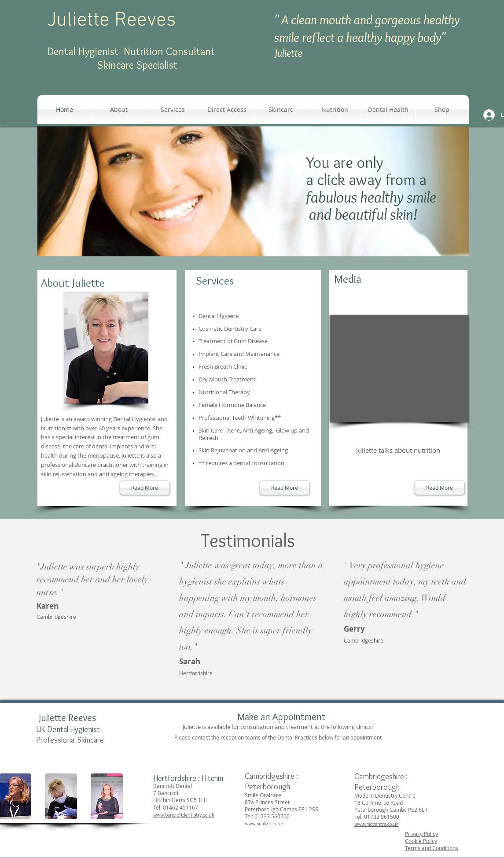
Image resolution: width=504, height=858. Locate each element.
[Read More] (145, 488)
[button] (281, 109)
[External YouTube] (399, 369)
